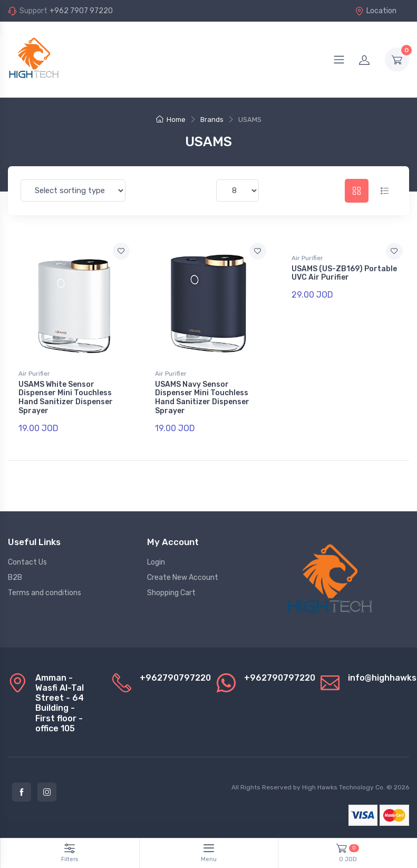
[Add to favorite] (121, 251)
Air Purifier (34, 374)
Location (376, 11)
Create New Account (183, 578)
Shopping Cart (171, 593)
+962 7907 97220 (81, 11)
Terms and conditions (45, 593)
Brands (212, 120)
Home (171, 120)
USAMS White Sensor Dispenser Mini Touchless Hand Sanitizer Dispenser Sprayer (66, 398)
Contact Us (27, 562)
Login (156, 562)
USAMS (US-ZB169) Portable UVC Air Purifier (344, 273)
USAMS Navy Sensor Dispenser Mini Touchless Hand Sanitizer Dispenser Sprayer (202, 398)
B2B (15, 578)
